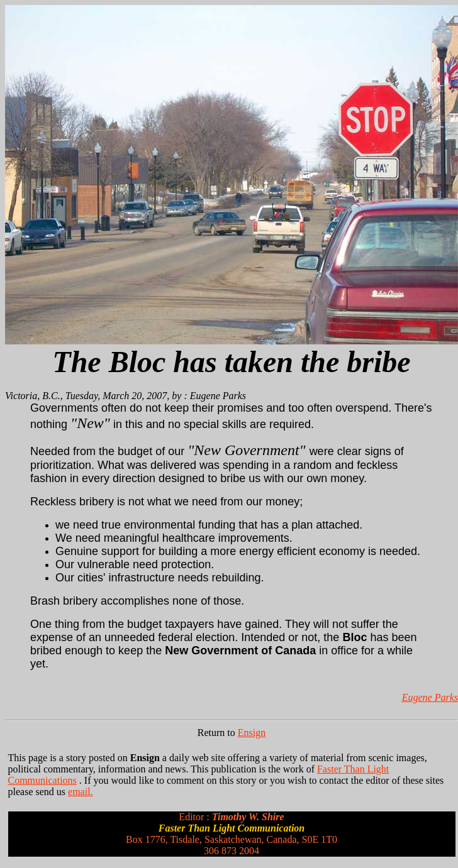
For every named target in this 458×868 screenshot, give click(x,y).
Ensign (252, 733)
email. (81, 792)
